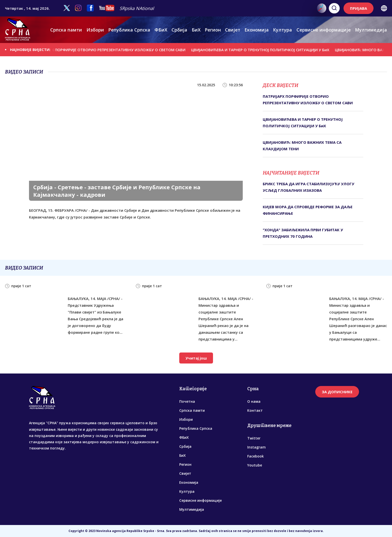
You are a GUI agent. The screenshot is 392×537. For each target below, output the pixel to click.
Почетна (187, 401)
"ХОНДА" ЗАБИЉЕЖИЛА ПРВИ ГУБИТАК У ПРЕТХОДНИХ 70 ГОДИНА (303, 233)
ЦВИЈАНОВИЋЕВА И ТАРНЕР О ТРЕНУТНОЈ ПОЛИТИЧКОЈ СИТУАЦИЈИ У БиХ (265, 49)
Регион (213, 30)
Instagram (256, 447)
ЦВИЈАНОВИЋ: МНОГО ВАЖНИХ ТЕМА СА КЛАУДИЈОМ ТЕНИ (302, 145)
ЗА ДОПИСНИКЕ (337, 392)
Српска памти (66, 30)
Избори (95, 30)
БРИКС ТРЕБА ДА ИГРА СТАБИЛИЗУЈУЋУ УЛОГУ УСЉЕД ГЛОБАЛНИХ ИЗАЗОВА (308, 187)
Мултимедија (371, 30)
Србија (179, 30)
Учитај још (196, 358)
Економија (257, 30)
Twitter (254, 438)
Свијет (233, 30)
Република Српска (129, 30)
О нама (254, 401)
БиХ (196, 30)
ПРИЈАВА (358, 8)
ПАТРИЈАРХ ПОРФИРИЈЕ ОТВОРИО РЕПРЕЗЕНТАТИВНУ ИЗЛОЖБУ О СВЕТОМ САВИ (114, 49)
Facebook (255, 456)
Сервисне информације (324, 30)
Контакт (255, 410)
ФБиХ (161, 30)
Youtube (255, 465)
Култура (282, 30)
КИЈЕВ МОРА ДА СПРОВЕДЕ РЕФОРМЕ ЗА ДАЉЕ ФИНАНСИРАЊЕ (308, 210)
